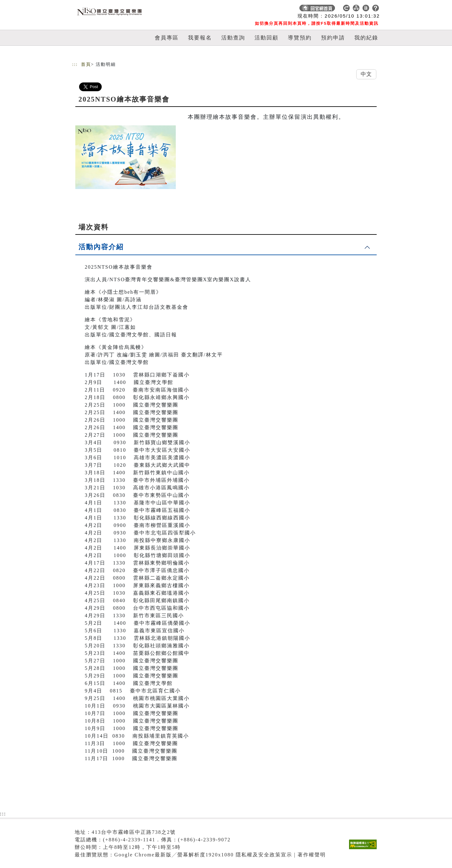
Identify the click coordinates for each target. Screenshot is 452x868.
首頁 (86, 64)
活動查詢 (233, 38)
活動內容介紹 (101, 247)
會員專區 (167, 38)
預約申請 (333, 38)
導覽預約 (300, 38)
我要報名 (200, 38)
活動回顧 (266, 38)
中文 (366, 74)
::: (75, 64)
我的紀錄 (366, 38)
